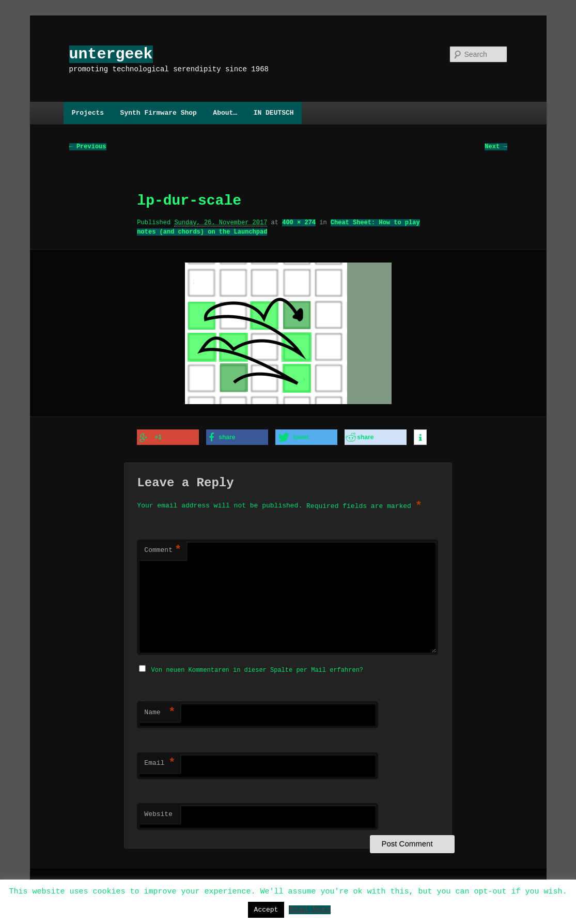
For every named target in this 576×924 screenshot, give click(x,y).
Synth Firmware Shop (159, 113)
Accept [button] (266, 910)
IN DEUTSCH (274, 113)
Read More (310, 909)
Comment (163, 550)
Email (160, 762)
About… (225, 113)
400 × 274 (299, 223)
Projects (88, 113)
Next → (496, 147)
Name (160, 711)
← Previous (88, 147)
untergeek (111, 54)
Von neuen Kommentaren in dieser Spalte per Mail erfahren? (257, 668)
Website (158, 813)
